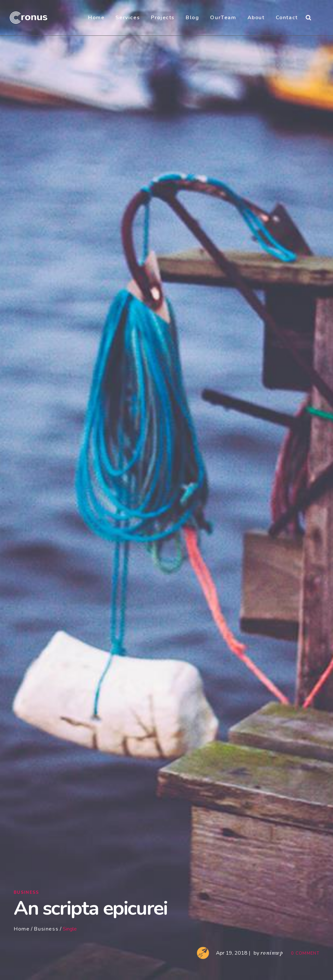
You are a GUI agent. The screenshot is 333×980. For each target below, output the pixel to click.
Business (26, 893)
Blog (192, 18)
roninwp (272, 953)
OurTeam (223, 18)
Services (128, 18)
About (256, 18)
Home (96, 18)
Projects (163, 18)
